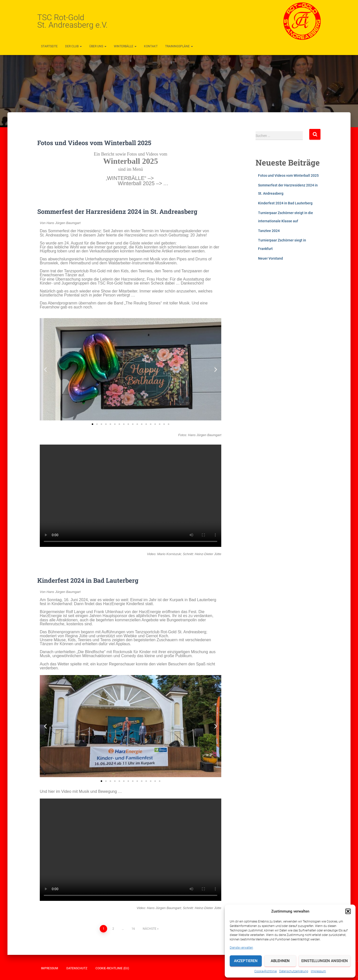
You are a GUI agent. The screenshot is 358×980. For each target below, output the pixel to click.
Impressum (318, 971)
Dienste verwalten (241, 948)
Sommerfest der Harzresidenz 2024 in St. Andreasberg (117, 211)
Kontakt (151, 46)
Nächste (150, 929)
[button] (348, 911)
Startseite (49, 46)
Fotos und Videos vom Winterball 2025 (94, 143)
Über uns (98, 46)
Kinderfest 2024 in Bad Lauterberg (88, 580)
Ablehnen (280, 961)
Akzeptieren (246, 961)
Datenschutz (77, 968)
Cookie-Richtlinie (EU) (112, 968)
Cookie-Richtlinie (266, 971)
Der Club (73, 46)
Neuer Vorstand (270, 258)
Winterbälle (125, 46)
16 (133, 929)
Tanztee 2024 (269, 231)
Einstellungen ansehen (325, 961)
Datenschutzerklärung (294, 971)
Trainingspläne (179, 46)
